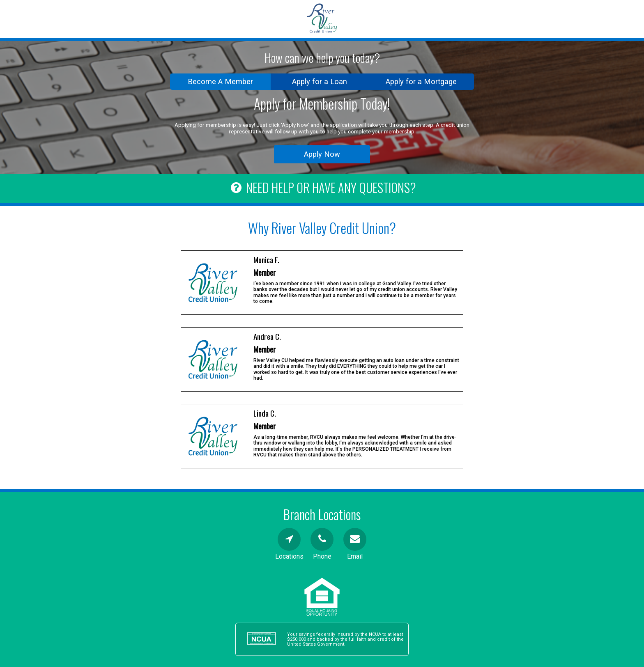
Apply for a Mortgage (421, 81)
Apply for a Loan (320, 81)
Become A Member (220, 81)
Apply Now (322, 154)
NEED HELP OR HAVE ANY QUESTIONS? (322, 187)
